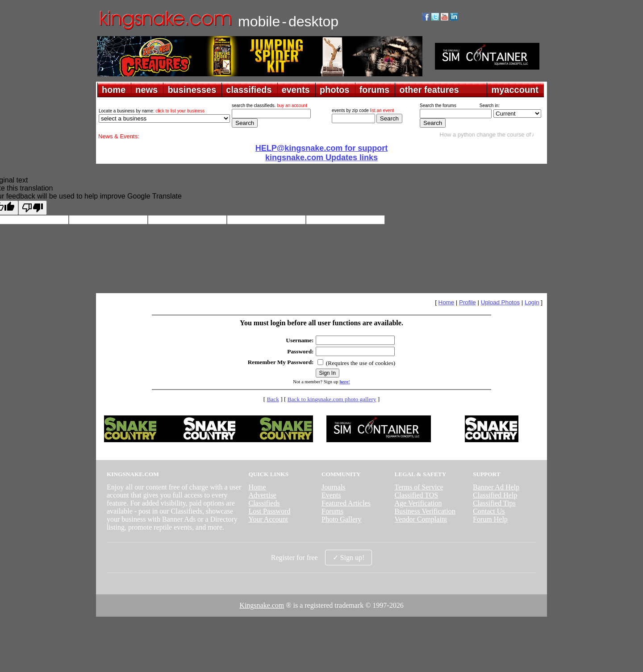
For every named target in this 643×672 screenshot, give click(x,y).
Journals (333, 487)
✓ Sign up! (349, 558)
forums (375, 90)
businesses (192, 90)
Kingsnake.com (262, 605)
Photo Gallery (341, 519)
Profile (468, 302)
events (296, 90)
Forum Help (490, 519)
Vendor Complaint (421, 519)
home (114, 90)
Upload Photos (500, 302)
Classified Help (495, 495)
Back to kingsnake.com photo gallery (332, 399)
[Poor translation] (33, 208)
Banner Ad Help (496, 487)
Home (447, 302)
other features (429, 90)
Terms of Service (419, 487)
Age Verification (418, 503)
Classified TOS (417, 495)
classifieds (249, 90)
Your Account (268, 519)
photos (335, 90)
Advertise (262, 495)
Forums (332, 511)
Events (331, 495)
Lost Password (269, 511)
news (146, 90)
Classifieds (264, 503)
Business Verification (425, 511)
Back (273, 399)
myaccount (515, 90)
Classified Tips (494, 503)
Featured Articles (346, 503)
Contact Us (489, 511)
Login (532, 302)
